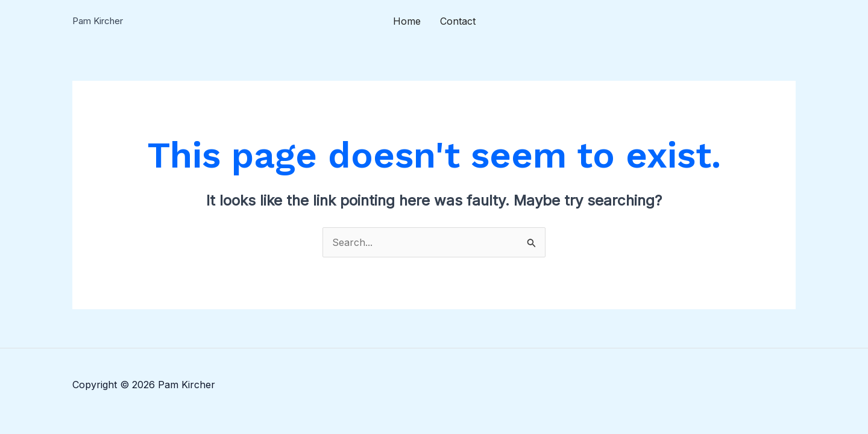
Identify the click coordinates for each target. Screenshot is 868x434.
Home (407, 21)
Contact (458, 21)
